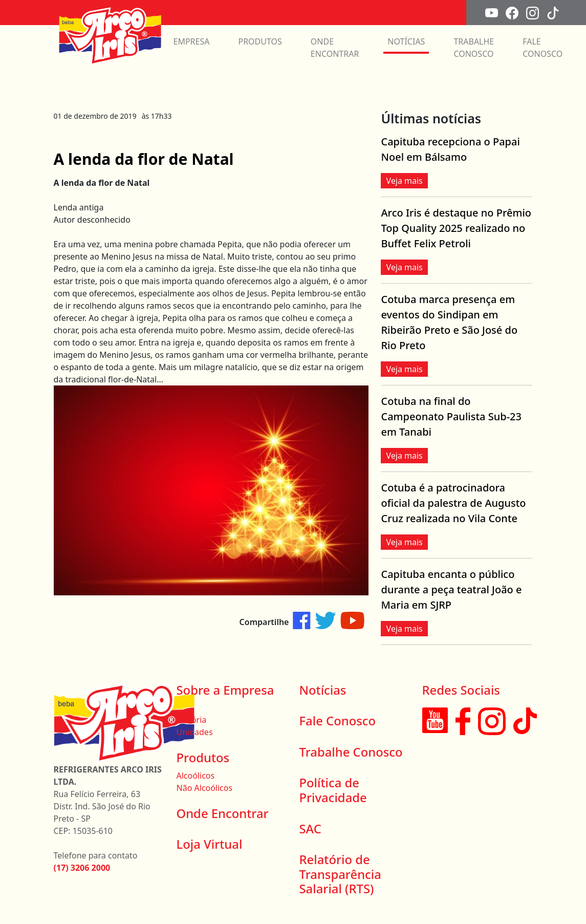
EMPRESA (192, 41)
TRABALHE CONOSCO (474, 48)
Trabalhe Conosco (351, 752)
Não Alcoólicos (205, 788)
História (192, 720)
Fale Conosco (338, 721)
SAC (310, 829)
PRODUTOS (260, 41)
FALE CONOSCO (542, 48)
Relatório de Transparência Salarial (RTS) (340, 874)
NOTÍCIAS (406, 41)
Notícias (323, 690)
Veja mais (404, 181)
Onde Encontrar (223, 813)
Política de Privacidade (333, 790)
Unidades (195, 732)
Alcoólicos (196, 776)
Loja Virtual (210, 844)
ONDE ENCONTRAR (335, 48)
